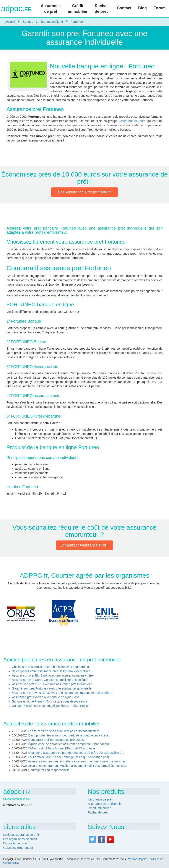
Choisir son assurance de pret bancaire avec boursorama (50, 667)
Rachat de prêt (101, 9)
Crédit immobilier (78, 9)
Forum (159, 8)
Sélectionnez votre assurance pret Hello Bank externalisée (51, 671)
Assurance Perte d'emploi (105, 804)
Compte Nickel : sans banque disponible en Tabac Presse (51, 706)
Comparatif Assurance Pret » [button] (84, 545)
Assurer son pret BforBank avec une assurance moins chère (52, 675)
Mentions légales (138, 859)
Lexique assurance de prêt (21, 835)
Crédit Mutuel (128, 121)
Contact (124, 8)
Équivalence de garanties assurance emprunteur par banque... (70, 744)
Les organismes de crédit (20, 839)
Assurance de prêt (100, 799)
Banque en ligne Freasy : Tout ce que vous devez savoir (50, 701)
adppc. (16, 9)
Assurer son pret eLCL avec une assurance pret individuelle (52, 684)
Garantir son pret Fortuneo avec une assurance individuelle (52, 688)
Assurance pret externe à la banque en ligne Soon (46, 697)
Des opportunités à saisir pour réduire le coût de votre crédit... (70, 735)
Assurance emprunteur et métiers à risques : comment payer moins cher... (78, 761)
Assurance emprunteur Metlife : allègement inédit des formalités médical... (78, 766)
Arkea (142, 121)
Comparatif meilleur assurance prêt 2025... (57, 740)
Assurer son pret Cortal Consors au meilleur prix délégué (50, 680)
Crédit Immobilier (99, 808)
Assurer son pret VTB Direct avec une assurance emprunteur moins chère (62, 693)
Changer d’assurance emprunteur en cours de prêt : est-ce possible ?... (76, 753)
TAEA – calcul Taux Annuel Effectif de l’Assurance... (63, 748)
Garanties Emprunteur (18, 848)
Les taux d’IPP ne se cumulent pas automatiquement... (65, 731)
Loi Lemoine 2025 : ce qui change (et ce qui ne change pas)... (70, 757)
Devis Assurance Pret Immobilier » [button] (84, 192)
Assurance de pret (51, 9)
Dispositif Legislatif (16, 843)
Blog (142, 8)
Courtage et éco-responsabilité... (50, 770)
